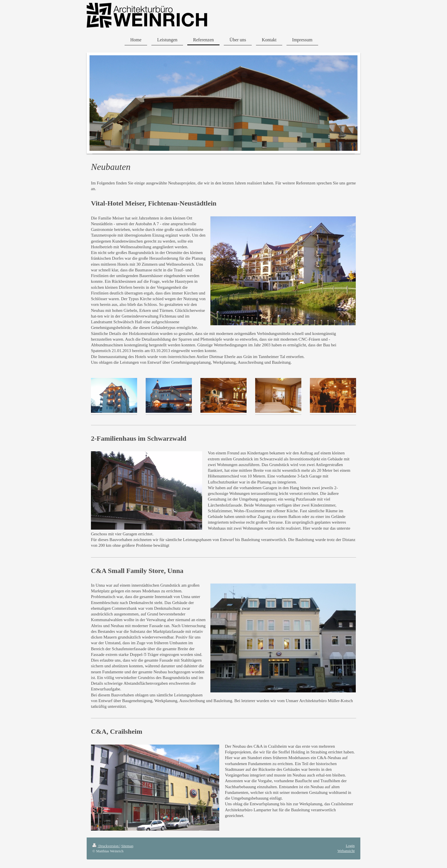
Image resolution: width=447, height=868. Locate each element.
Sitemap (127, 846)
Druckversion (106, 846)
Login (350, 846)
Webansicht (346, 851)
